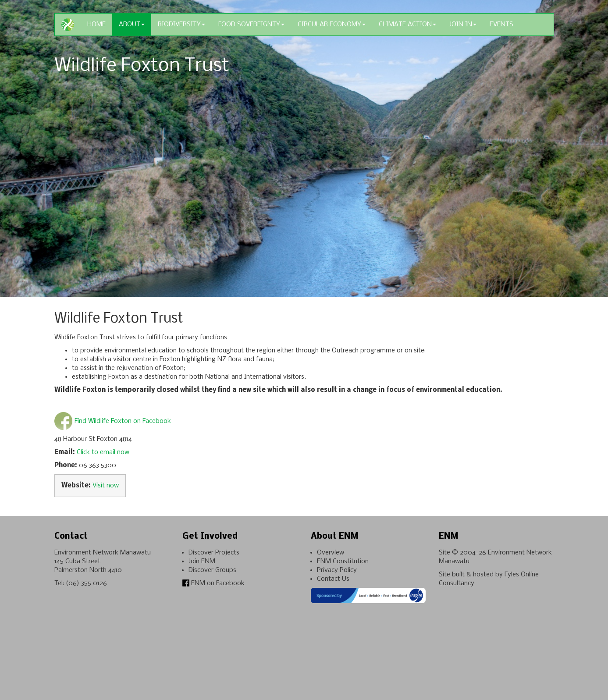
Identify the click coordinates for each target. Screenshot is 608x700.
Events (501, 25)
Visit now (106, 486)
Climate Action (407, 25)
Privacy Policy (337, 570)
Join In (463, 25)
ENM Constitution (343, 561)
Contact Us (333, 579)
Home (96, 25)
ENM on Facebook (213, 583)
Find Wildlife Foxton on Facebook (123, 421)
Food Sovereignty (251, 25)
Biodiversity (181, 25)
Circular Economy (332, 25)
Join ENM (202, 561)
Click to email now (103, 452)
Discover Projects (214, 553)
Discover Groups (212, 570)
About (132, 25)
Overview (331, 553)
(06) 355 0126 (86, 583)
